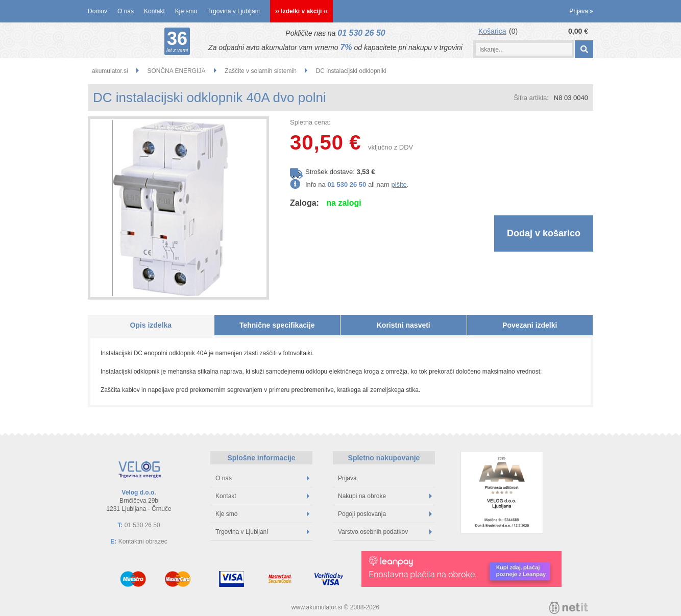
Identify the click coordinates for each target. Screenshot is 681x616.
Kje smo (186, 11)
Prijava (581, 11)
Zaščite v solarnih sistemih (261, 71)
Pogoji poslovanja (385, 514)
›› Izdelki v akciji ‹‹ (301, 11)
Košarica (492, 31)
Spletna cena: (310, 122)
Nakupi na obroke (385, 496)
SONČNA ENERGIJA (176, 71)
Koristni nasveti (404, 325)
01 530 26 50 (361, 33)
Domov (98, 11)
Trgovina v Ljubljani (234, 11)
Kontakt (154, 11)
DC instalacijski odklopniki (351, 71)
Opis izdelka (151, 325)
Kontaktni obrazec (143, 541)
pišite (399, 184)
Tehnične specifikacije (277, 325)
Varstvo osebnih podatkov (385, 532)
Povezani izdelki (530, 325)
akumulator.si (110, 71)
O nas (126, 11)
